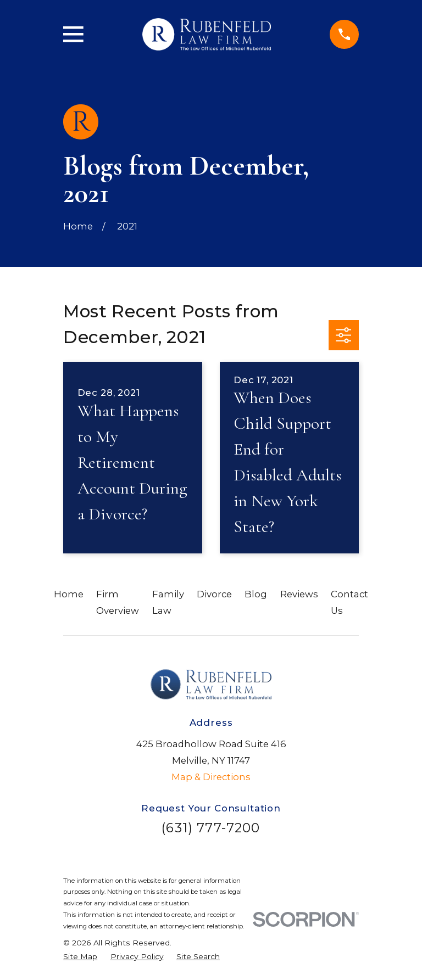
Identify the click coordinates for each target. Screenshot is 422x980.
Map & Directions (211, 777)
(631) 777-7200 (211, 828)
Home (69, 594)
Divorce (214, 594)
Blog (256, 594)
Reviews (299, 594)
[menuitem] (80, 957)
